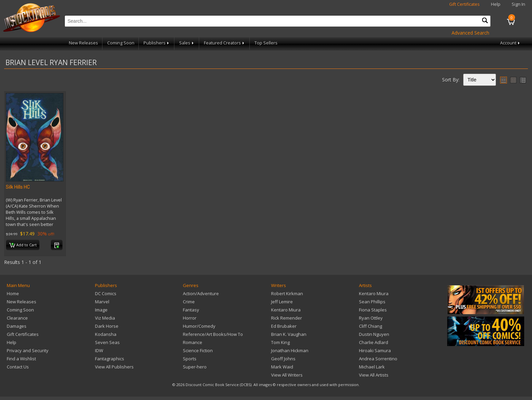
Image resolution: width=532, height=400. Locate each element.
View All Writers (287, 375)
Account (510, 43)
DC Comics (106, 293)
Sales (187, 43)
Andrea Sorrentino (378, 359)
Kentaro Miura (286, 310)
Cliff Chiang (370, 326)
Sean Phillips (372, 302)
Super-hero (195, 367)
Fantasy (191, 310)
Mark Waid (282, 367)
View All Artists (374, 375)
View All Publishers (114, 367)
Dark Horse (107, 326)
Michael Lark (372, 367)
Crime (189, 302)
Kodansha (106, 334)
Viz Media (105, 318)
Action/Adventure (201, 293)
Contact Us (18, 367)
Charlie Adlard (374, 342)
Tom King (280, 342)
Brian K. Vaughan (289, 334)
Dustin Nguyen (374, 334)
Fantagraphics (110, 359)
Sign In (518, 4)
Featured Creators (225, 43)
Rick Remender (287, 318)
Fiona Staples (373, 310)
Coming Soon (121, 43)
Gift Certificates (464, 4)
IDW (99, 350)
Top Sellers (266, 43)
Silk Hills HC (18, 187)
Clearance (17, 318)
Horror (190, 318)
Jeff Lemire (282, 302)
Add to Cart (23, 245)
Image (101, 310)
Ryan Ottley (371, 318)
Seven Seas (107, 342)
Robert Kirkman (287, 293)
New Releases (83, 43)
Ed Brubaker (284, 326)
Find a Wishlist (21, 359)
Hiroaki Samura (375, 350)
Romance (193, 342)
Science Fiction (198, 350)
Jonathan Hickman (290, 350)
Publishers (157, 43)
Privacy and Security (28, 350)
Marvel (102, 302)
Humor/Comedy (199, 326)
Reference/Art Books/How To (213, 334)
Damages (17, 326)
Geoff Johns (283, 359)
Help (496, 4)
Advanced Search (470, 33)
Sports (190, 359)
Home (13, 293)
